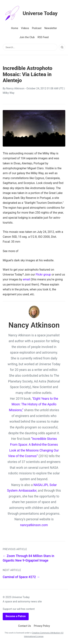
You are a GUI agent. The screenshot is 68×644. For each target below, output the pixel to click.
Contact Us (25, 626)
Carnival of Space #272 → (21, 577)
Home (15, 28)
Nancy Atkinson (15, 89)
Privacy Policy (42, 626)
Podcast (37, 28)
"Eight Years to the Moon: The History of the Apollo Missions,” (33, 404)
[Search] (62, 47)
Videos (25, 28)
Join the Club (27, 37)
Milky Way (9, 93)
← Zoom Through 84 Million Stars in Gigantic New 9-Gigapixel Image (28, 558)
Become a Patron (16, 616)
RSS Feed (43, 37)
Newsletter (51, 28)
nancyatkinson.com (34, 525)
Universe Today (30, 13)
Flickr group (43, 275)
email (27, 279)
